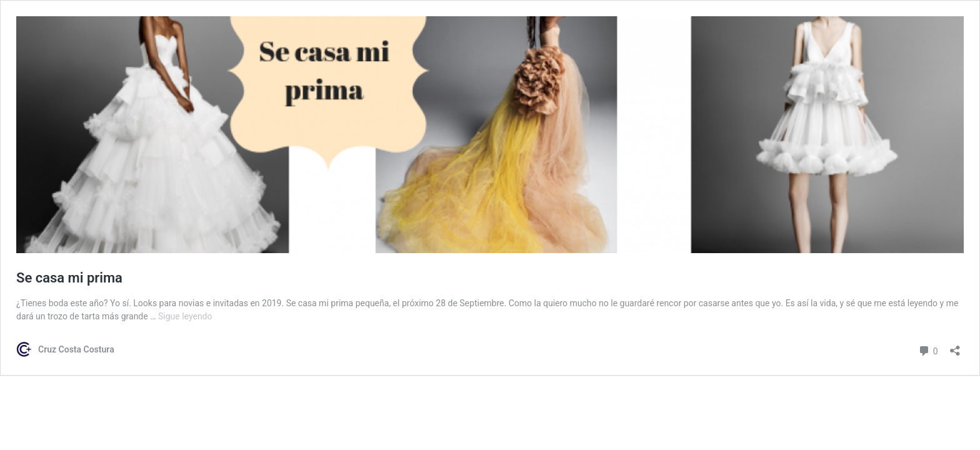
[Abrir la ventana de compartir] (955, 347)
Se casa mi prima (69, 278)
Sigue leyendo (185, 316)
